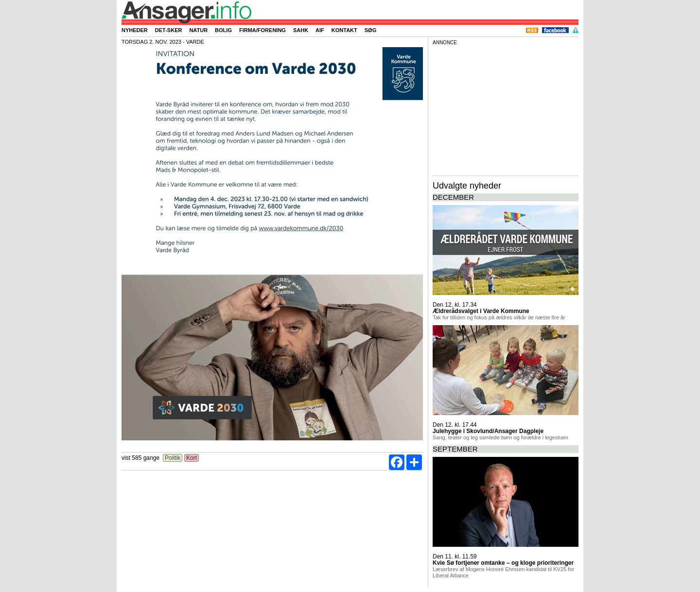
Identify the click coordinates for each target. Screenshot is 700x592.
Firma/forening (262, 30)
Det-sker (169, 30)
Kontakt (344, 30)
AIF (320, 30)
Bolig (223, 30)
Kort (192, 458)
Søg (370, 30)
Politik (173, 458)
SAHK (301, 30)
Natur (198, 30)
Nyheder (135, 30)
